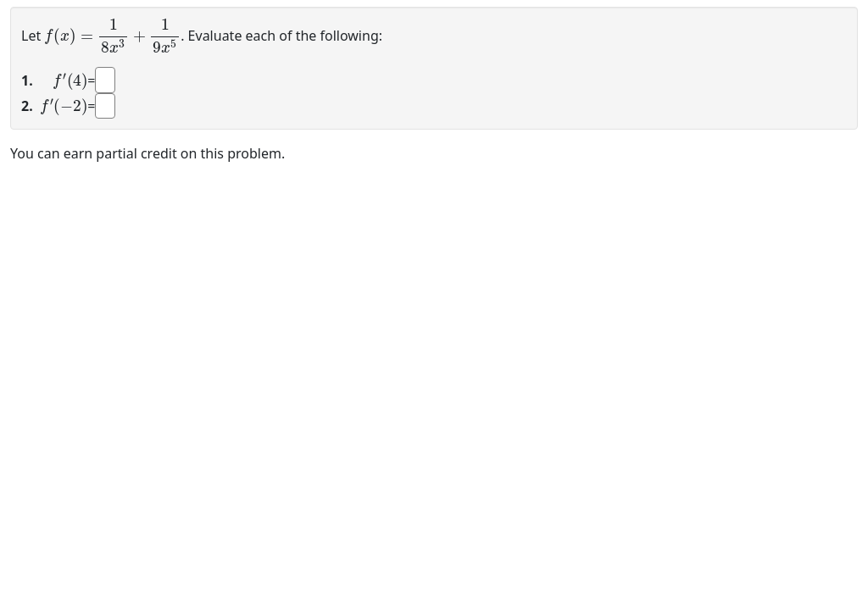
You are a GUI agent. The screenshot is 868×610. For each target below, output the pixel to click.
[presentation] (112, 34)
